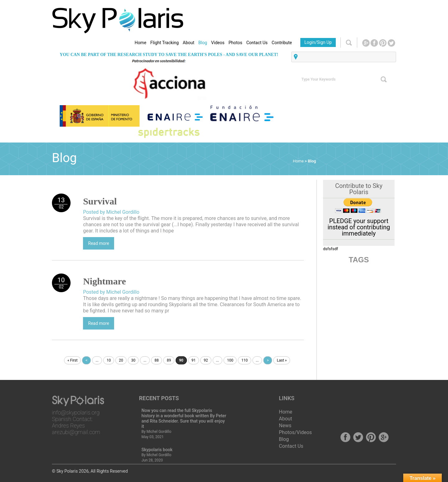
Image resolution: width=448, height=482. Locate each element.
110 (244, 360)
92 (206, 360)
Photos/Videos (295, 432)
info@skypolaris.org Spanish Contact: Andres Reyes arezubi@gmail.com (76, 422)
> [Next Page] (268, 360)
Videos (218, 43)
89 (169, 360)
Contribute (282, 43)
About (189, 43)
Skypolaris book (157, 450)
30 (133, 360)
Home (141, 43)
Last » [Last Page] (282, 360)
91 (194, 360)
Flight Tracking (165, 43)
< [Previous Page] (86, 360)
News (285, 426)
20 (121, 360)
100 (230, 360)
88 (157, 360)
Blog (203, 43)
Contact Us (257, 43)
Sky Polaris (67, 471)
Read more (99, 243)
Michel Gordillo (159, 432)
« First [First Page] (72, 360)
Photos (235, 43)
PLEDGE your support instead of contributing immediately (359, 227)
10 (109, 360)
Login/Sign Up (318, 42)
